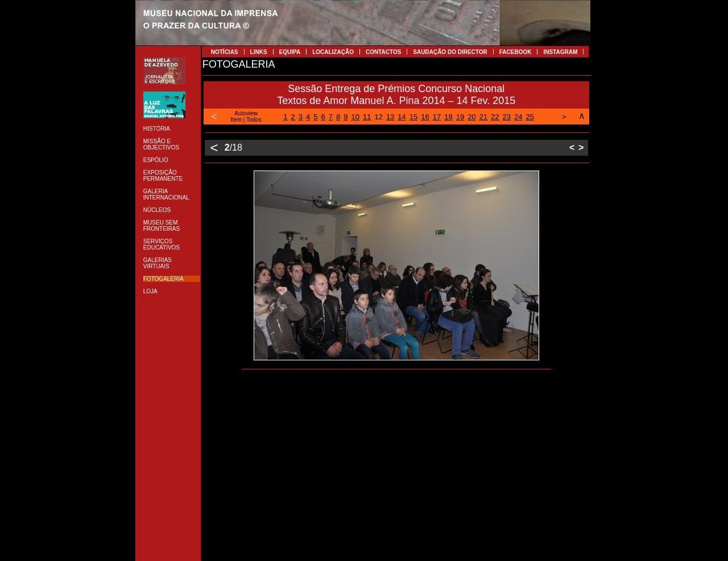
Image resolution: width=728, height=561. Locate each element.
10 (355, 117)
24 (518, 117)
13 (390, 117)
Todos (254, 120)
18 (448, 117)
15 (413, 117)
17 (437, 117)
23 (507, 117)
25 (530, 117)
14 (402, 117)
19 (460, 117)
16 (425, 117)
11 (367, 117)
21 (483, 117)
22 (495, 117)
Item (236, 120)
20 (471, 117)
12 (378, 117)
